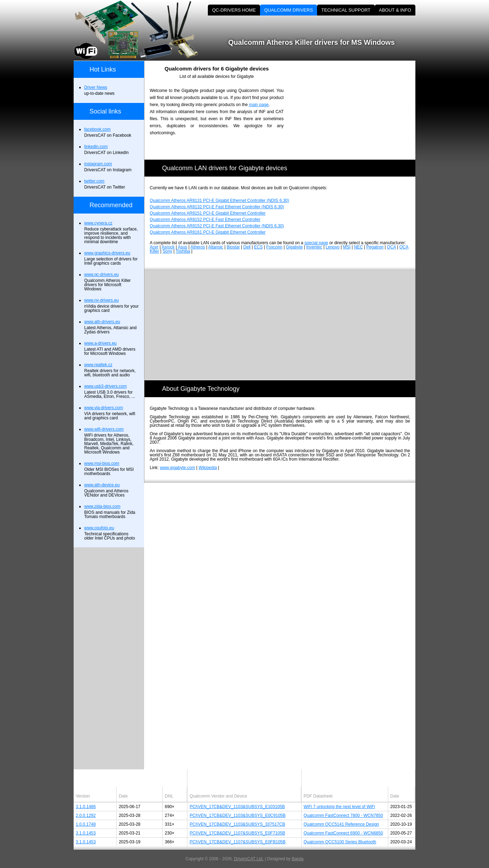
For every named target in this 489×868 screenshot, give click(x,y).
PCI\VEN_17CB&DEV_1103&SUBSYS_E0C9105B (237, 815)
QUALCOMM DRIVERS (289, 10)
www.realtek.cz (98, 365)
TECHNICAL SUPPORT (346, 10)
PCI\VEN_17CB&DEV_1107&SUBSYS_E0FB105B (237, 842)
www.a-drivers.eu (100, 343)
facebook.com (97, 129)
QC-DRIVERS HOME (234, 10)
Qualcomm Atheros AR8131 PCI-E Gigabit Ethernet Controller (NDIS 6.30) (219, 201)
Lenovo (332, 247)
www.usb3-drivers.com (106, 386)
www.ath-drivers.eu (102, 322)
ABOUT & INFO (395, 10)
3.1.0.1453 (86, 833)
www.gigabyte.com (178, 468)
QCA (391, 247)
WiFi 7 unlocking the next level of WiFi (339, 807)
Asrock (168, 247)
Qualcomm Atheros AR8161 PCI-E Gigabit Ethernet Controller (208, 232)
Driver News (96, 87)
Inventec (314, 247)
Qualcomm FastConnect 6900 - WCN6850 (343, 833)
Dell (247, 247)
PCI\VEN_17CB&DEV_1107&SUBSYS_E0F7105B (237, 833)
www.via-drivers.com (104, 408)
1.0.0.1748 (86, 824)
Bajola (298, 859)
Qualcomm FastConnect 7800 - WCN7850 (343, 815)
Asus (183, 247)
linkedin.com (96, 147)
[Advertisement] (355, 110)
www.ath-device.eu (102, 485)
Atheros (197, 247)
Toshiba (183, 251)
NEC (358, 247)
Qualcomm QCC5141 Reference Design (341, 824)
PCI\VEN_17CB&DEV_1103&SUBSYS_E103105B (237, 807)
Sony (167, 251)
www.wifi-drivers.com (104, 429)
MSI (347, 247)
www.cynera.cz (98, 223)
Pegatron (375, 247)
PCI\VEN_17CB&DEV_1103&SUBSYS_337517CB (237, 824)
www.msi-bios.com (102, 463)
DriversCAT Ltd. (249, 859)
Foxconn (274, 247)
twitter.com (94, 181)
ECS (258, 247)
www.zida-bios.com (102, 506)
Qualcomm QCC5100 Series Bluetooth (340, 842)
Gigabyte (294, 247)
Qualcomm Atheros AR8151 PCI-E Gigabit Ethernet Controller (208, 213)
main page (259, 105)
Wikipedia (208, 468)
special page (316, 243)
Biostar (233, 247)
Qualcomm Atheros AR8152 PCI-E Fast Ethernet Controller (205, 220)
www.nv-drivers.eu (101, 300)
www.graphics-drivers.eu (107, 253)
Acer (154, 247)
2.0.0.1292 (86, 815)
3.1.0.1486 (86, 807)
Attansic (216, 247)
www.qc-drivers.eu (101, 275)
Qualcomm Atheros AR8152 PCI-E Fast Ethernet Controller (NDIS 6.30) (217, 226)
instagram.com (98, 164)
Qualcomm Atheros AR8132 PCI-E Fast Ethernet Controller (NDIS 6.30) (217, 207)
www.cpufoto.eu (99, 528)
